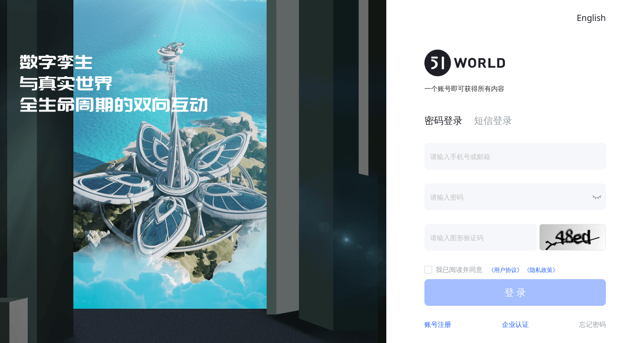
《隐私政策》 (541, 270)
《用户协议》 (506, 270)
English (591, 18)
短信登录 (493, 120)
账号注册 (438, 324)
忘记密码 (593, 324)
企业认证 (515, 324)
